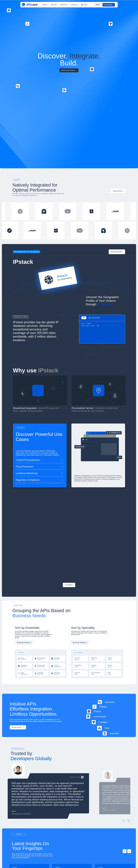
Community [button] (74, 5)
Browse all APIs (118, 191)
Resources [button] (64, 5)
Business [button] (54, 5)
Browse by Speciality (80, 643)
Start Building (109, 5)
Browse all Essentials (24, 643)
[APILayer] (30, 5)
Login (98, 4)
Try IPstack (69, 585)
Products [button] (45, 5)
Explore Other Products (69, 70)
